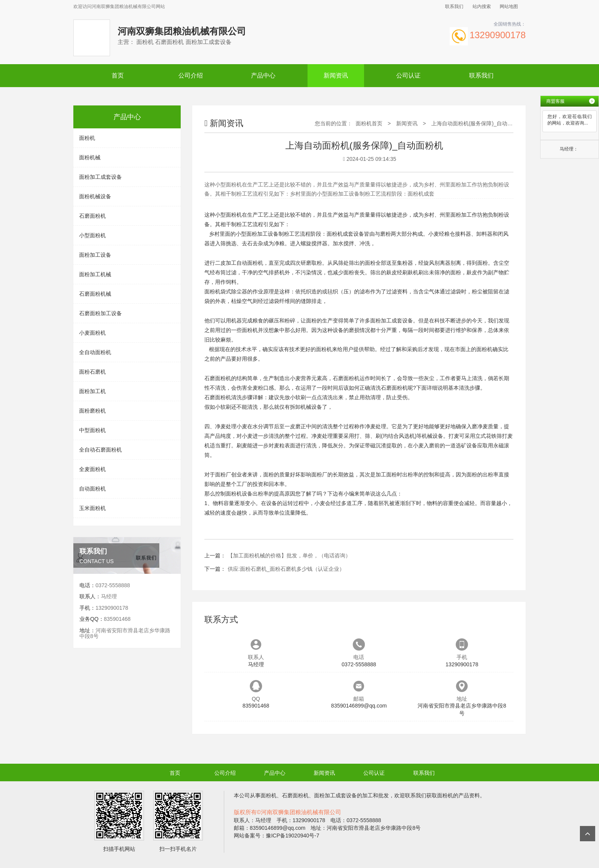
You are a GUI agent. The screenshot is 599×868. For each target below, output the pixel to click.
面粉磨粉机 (92, 411)
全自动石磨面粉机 (100, 450)
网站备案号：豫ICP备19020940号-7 (277, 836)
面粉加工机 (92, 391)
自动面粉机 (92, 489)
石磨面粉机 (92, 216)
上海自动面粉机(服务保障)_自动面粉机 (477, 123)
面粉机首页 (369, 123)
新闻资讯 (336, 75)
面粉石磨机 (92, 372)
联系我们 (454, 6)
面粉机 (87, 138)
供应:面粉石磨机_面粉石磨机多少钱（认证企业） (286, 569)
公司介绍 (191, 75)
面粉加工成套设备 (100, 177)
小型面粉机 (92, 235)
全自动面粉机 (95, 352)
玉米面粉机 (92, 508)
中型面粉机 (92, 430)
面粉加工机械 (95, 274)
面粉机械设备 (95, 196)
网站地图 (509, 6)
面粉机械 (90, 157)
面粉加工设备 (95, 255)
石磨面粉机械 (95, 294)
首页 (118, 75)
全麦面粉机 (92, 469)
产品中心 (263, 75)
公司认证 (408, 75)
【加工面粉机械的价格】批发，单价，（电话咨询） (289, 555)
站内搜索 (482, 6)
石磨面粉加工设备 (100, 313)
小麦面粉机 (92, 333)
